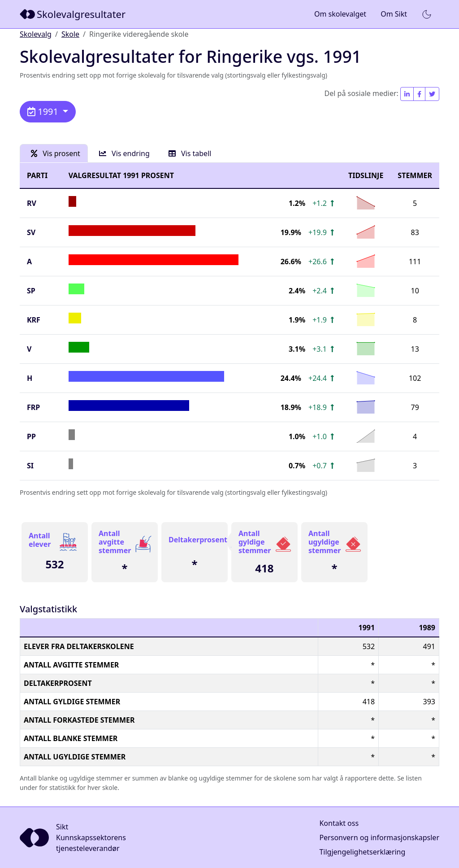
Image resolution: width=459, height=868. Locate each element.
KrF (34, 320)
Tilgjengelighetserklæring (362, 852)
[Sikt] (74, 14)
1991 (44, 111)
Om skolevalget (340, 14)
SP (31, 291)
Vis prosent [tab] (56, 153)
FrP (33, 407)
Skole (70, 34)
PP (31, 436)
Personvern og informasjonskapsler (379, 837)
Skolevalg (36, 34)
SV (31, 232)
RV (32, 203)
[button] (427, 14)
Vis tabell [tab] (190, 153)
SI (30, 466)
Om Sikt (394, 14)
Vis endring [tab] (124, 153)
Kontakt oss (339, 823)
